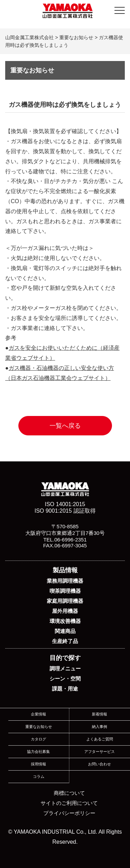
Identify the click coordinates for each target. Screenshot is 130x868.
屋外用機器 (65, 611)
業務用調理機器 (65, 581)
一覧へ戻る (65, 426)
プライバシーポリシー (69, 813)
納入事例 (99, 727)
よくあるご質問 (100, 739)
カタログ (38, 739)
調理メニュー (65, 669)
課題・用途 (65, 689)
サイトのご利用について (69, 803)
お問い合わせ (99, 764)
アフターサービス (99, 752)
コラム (39, 776)
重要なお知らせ (39, 727)
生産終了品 (65, 641)
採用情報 (38, 764)
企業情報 (38, 714)
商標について (69, 793)
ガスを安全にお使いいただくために (53, 348)
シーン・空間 (65, 679)
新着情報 (99, 714)
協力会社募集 (38, 752)
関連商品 (65, 631)
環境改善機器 (65, 621)
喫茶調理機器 (65, 591)
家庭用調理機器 (65, 601)
